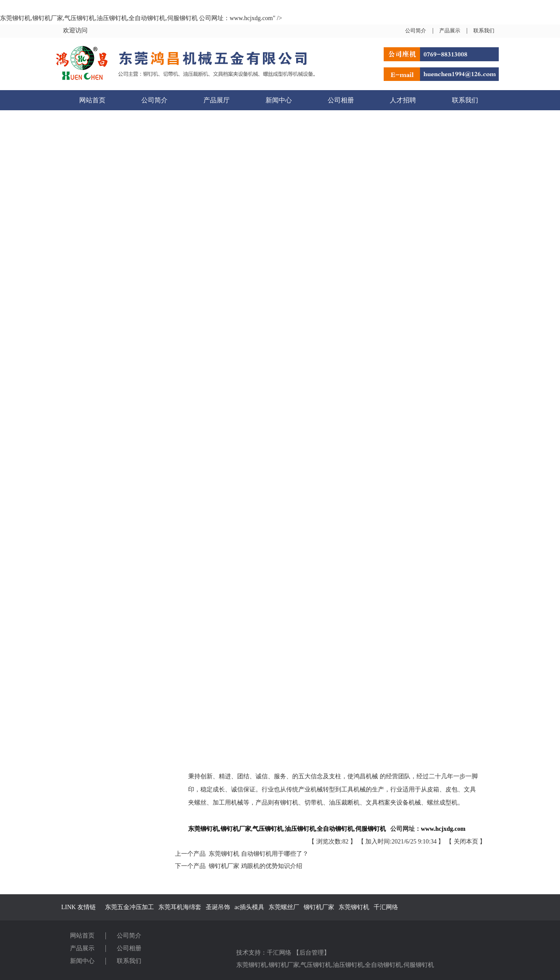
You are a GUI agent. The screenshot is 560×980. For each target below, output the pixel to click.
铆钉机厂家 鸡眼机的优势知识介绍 (254, 866)
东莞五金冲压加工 (129, 907)
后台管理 (311, 953)
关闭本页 (466, 842)
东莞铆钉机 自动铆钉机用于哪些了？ (257, 854)
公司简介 (416, 31)
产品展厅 (217, 100)
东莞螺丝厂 (284, 907)
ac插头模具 (249, 907)
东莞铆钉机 (354, 907)
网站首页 (92, 100)
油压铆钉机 (348, 965)
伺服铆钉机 (419, 965)
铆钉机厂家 (319, 907)
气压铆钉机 (316, 965)
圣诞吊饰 (218, 907)
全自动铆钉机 (383, 965)
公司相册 (341, 100)
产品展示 (450, 31)
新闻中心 (279, 100)
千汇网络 (386, 907)
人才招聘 (403, 100)
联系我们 (484, 31)
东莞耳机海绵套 (180, 907)
